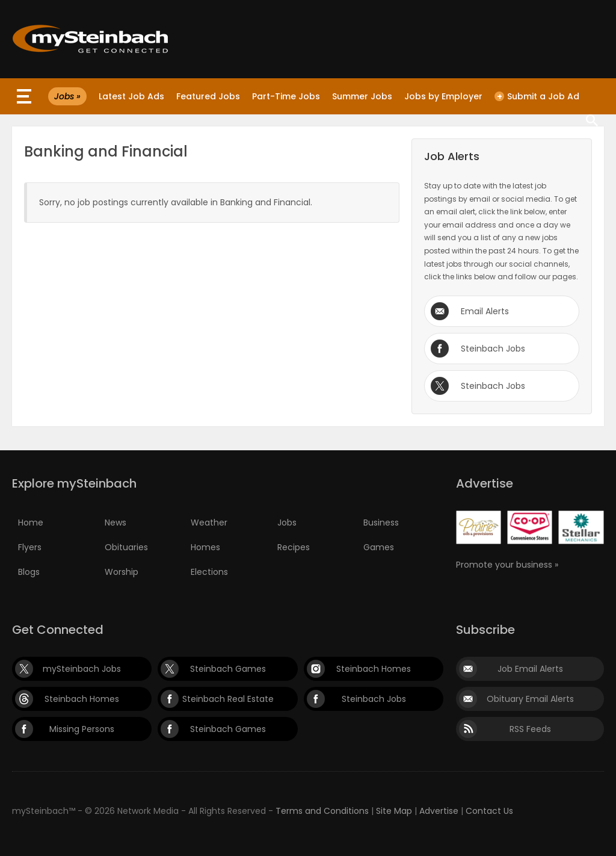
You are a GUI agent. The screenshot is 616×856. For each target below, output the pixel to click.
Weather (209, 523)
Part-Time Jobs (286, 96)
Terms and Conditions (322, 811)
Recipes (294, 547)
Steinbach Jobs (493, 349)
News (115, 523)
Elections (209, 572)
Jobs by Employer (443, 96)
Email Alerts (485, 311)
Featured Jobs (208, 96)
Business (381, 523)
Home (31, 523)
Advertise (439, 811)
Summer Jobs (362, 96)
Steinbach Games (228, 669)
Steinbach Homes (374, 669)
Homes (205, 547)
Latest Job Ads (131, 96)
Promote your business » (507, 565)
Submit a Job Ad (537, 96)
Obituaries (126, 547)
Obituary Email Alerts (530, 699)
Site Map (394, 811)
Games (379, 547)
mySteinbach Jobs (82, 669)
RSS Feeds (530, 729)
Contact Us (489, 811)
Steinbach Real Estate (228, 699)
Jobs (287, 523)
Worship (122, 572)
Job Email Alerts (530, 669)
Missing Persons (82, 729)
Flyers (30, 547)
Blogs (29, 572)
